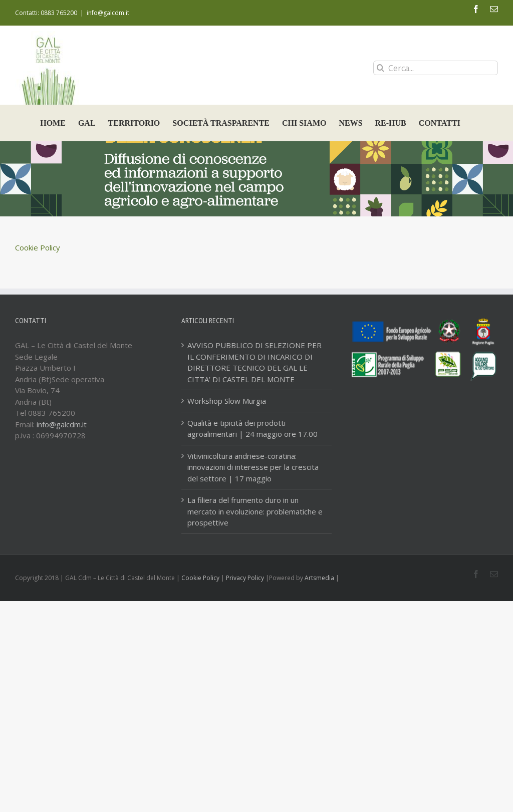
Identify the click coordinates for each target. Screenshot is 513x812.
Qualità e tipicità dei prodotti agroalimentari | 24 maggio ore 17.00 (252, 429)
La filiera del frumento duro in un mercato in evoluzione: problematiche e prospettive (255, 511)
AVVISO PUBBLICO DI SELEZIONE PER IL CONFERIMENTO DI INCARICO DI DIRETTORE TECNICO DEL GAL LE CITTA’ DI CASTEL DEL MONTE (254, 362)
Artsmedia (319, 578)
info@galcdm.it (108, 13)
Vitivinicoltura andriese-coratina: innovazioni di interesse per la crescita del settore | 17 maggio (253, 467)
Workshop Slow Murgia (227, 401)
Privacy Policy (245, 578)
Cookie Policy (38, 247)
